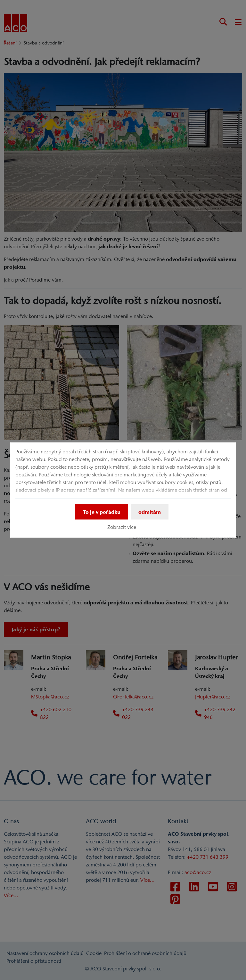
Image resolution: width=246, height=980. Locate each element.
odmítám (150, 512)
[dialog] (123, 490)
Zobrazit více (122, 527)
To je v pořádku (102, 512)
